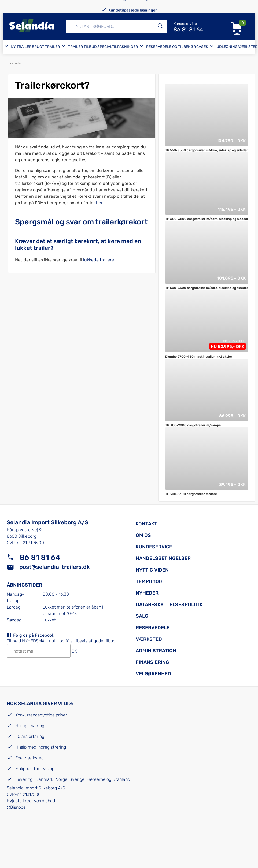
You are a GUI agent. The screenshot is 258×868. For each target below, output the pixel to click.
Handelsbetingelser (163, 558)
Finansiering (152, 662)
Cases (202, 47)
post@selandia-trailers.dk (55, 567)
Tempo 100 (149, 581)
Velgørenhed (153, 674)
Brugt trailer (46, 47)
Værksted (248, 47)
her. (100, 203)
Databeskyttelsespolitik (169, 605)
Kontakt (146, 524)
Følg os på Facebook (34, 635)
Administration (156, 651)
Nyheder (147, 593)
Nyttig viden (152, 570)
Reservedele (153, 628)
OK (74, 651)
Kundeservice (154, 547)
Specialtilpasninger (118, 47)
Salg (142, 616)
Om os (143, 535)
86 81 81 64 (40, 557)
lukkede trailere (99, 260)
